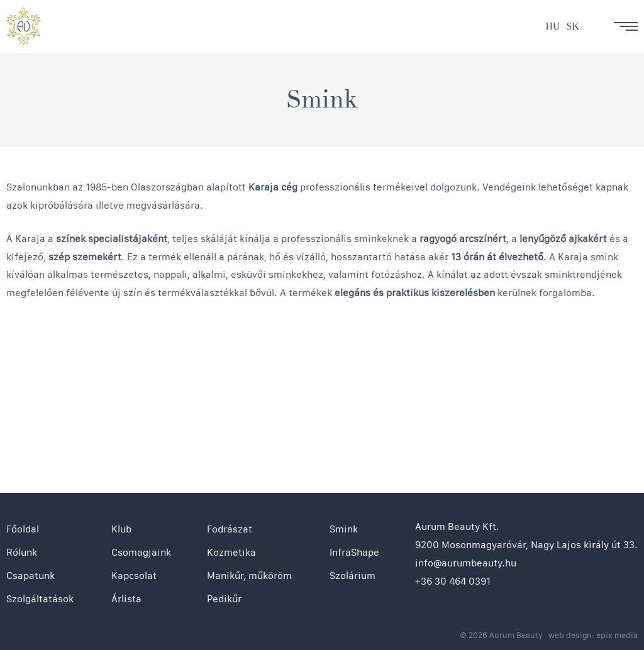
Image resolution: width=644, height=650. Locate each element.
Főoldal (23, 529)
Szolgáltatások (40, 599)
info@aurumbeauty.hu (466, 563)
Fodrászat (230, 529)
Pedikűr (224, 599)
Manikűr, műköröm (249, 576)
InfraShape (354, 552)
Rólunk (22, 552)
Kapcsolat (134, 576)
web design (570, 635)
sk (573, 26)
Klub (121, 529)
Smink (344, 529)
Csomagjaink (141, 552)
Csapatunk (31, 576)
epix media (617, 635)
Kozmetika (231, 552)
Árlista (126, 599)
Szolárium (353, 576)
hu (552, 26)
